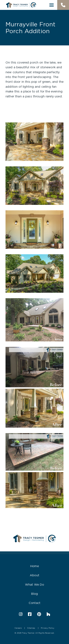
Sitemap (31, 628)
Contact (34, 603)
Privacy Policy (48, 628)
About (34, 575)
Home (34, 566)
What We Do (35, 585)
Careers (18, 628)
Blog (35, 594)
